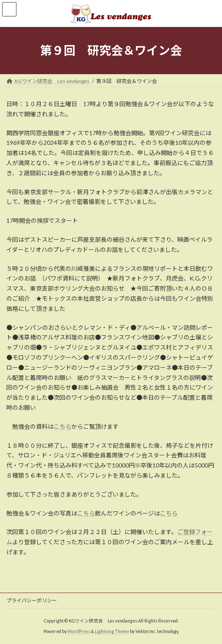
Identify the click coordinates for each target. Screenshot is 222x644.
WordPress (79, 631)
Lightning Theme (112, 631)
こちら (62, 426)
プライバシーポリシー (32, 600)
